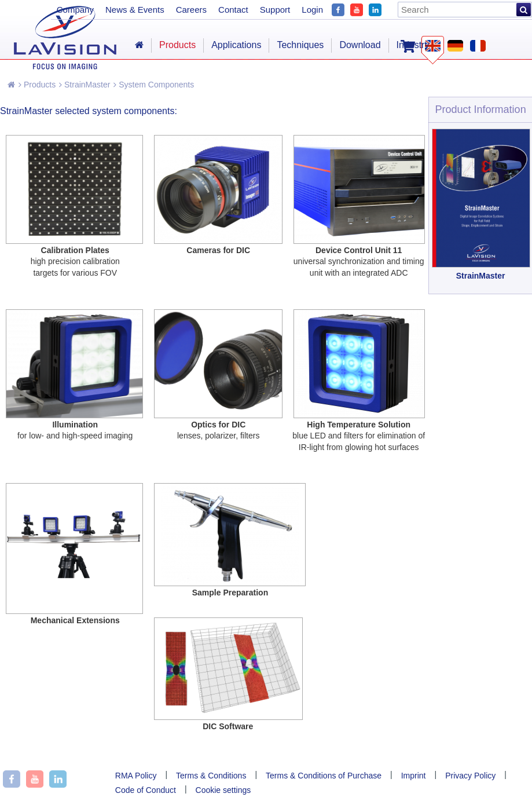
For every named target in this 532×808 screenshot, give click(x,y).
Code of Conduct (146, 790)
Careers (191, 10)
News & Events (135, 10)
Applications (236, 45)
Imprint (414, 776)
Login (312, 10)
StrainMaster (85, 85)
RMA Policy (136, 776)
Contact (233, 10)
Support (275, 10)
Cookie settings (223, 790)
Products (37, 85)
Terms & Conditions (211, 776)
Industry (413, 45)
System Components (154, 85)
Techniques (300, 45)
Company (75, 10)
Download (360, 45)
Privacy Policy (470, 776)
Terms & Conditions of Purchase (324, 776)
